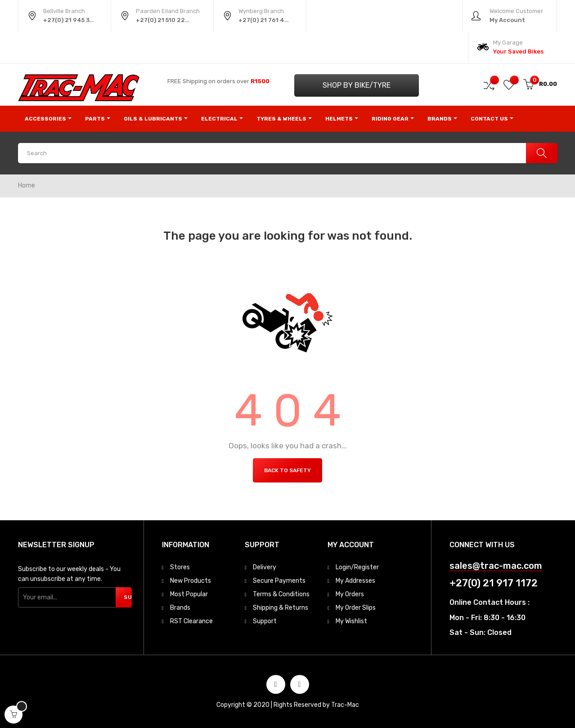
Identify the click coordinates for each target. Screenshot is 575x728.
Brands (180, 608)
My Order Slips (356, 608)
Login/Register (357, 567)
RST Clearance (191, 621)
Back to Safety (287, 470)
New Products (191, 581)
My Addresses (355, 581)
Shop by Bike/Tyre (357, 85)
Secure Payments (279, 581)
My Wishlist (351, 621)
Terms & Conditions (281, 594)
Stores (180, 567)
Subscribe (128, 597)
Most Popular (189, 594)
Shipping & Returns (281, 608)
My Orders (350, 594)
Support (265, 621)
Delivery (265, 567)
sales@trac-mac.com (496, 566)
